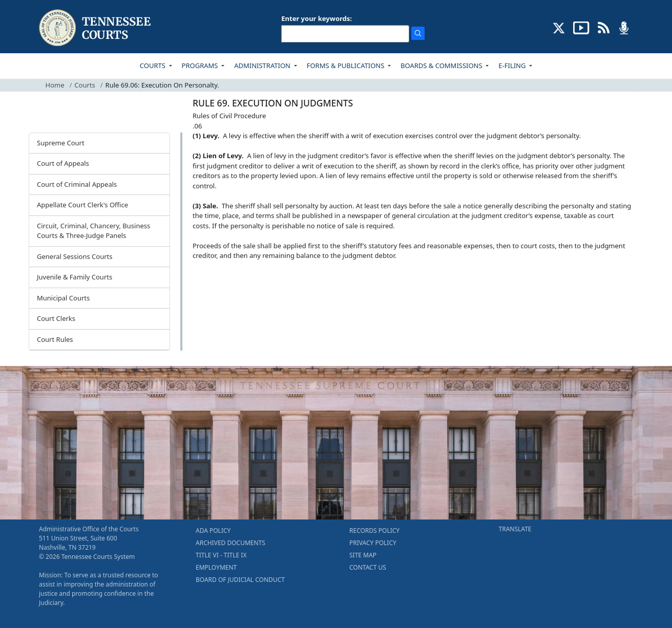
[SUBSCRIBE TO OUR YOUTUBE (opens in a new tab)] (581, 27)
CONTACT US (368, 567)
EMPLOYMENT (216, 567)
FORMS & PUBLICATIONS (346, 66)
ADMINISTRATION (263, 66)
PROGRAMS (201, 66)
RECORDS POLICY (374, 530)
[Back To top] (210, 280)
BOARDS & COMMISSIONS (442, 66)
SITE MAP (363, 555)
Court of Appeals (63, 163)
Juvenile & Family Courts (75, 277)
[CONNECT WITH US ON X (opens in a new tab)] (559, 27)
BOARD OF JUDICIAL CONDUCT (240, 580)
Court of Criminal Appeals (77, 184)
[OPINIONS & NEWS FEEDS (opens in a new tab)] (604, 27)
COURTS (153, 66)
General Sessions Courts (75, 256)
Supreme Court (61, 143)
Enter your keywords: (317, 18)
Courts (85, 85)
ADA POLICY (213, 530)
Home (55, 85)
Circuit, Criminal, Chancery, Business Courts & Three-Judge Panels (93, 231)
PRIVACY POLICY (373, 543)
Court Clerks (56, 318)
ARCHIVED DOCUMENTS (230, 543)
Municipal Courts (63, 298)
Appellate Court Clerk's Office (82, 205)
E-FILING (513, 66)
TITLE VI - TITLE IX (221, 555)
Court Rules (55, 339)
